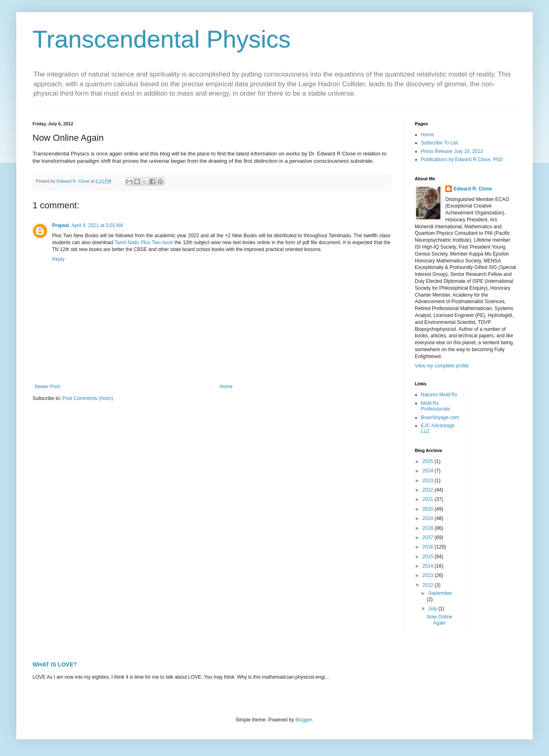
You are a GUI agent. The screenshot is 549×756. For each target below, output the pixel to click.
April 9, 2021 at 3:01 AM (97, 225)
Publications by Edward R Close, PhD (462, 160)
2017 (429, 538)
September (440, 593)
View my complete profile (442, 366)
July (433, 609)
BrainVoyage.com (440, 417)
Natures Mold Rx (439, 395)
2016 (429, 547)
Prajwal (61, 225)
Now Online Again (440, 620)
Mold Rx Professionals (436, 406)
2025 (429, 461)
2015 (429, 557)
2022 (429, 490)
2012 (429, 585)
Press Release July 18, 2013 (452, 151)
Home (226, 387)
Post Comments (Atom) (88, 398)
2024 (429, 471)
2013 (429, 575)
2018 (429, 528)
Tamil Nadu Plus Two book (144, 243)
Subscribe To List (439, 143)
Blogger (304, 720)
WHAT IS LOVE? (55, 664)
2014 (429, 566)
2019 (429, 518)
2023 (429, 481)
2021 (429, 499)
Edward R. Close (473, 189)
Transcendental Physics (162, 39)
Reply (58, 259)
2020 (429, 509)
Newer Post (47, 387)
